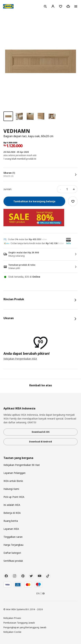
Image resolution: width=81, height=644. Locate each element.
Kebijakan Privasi (12, 618)
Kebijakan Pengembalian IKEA (20, 359)
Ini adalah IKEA (12, 505)
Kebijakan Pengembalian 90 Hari (22, 465)
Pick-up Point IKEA (14, 497)
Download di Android (40, 442)
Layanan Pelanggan (14, 473)
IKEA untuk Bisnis (13, 481)
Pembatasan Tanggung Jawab (19, 623)
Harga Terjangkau (13, 545)
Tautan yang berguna (18, 458)
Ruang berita (11, 521)
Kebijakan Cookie (12, 632)
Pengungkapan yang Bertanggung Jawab (25, 627)
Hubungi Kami (11, 489)
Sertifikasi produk (13, 561)
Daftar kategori (12, 553)
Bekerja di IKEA (12, 513)
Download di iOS (41, 432)
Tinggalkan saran (13, 537)
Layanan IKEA (11, 529)
